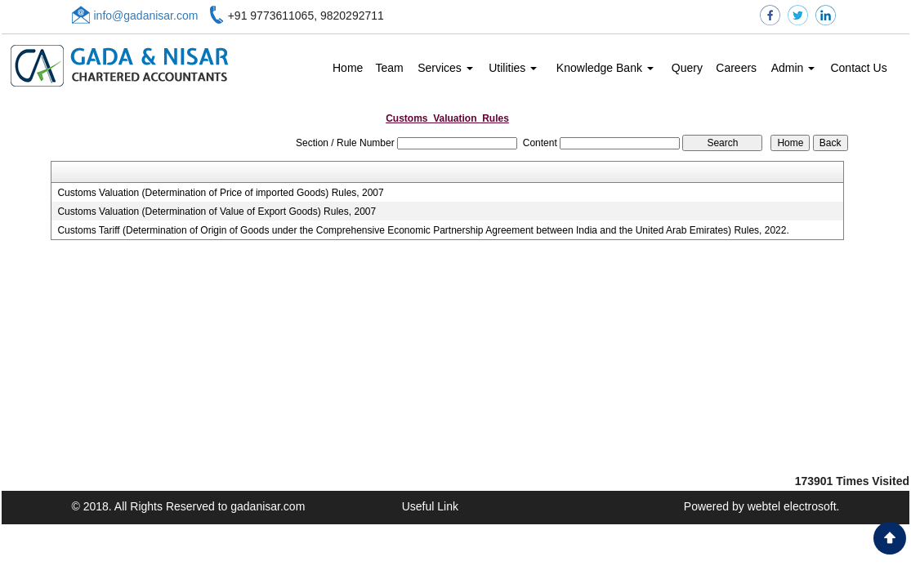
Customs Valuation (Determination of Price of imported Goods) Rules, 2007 (220, 193)
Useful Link (430, 506)
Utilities (513, 68)
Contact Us (858, 68)
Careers (736, 68)
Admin (793, 68)
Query (687, 68)
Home (348, 68)
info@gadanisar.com (146, 16)
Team (389, 68)
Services (445, 68)
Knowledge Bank (605, 68)
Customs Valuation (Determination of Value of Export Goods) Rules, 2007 (217, 212)
